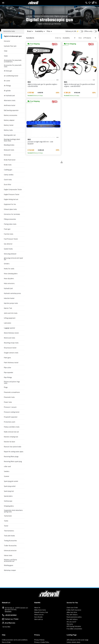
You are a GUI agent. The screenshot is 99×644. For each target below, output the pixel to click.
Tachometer (8, 516)
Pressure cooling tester (12, 412)
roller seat (7, 467)
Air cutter (7, 81)
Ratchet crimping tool (11, 437)
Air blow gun (8, 71)
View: (80, 38)
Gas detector (8, 244)
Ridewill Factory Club (41, 612)
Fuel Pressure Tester (11, 239)
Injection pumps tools (11, 303)
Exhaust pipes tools (10, 209)
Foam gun (7, 229)
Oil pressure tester (10, 348)
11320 (6, 56)
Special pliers (8, 496)
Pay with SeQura (72, 615)
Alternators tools (10, 101)
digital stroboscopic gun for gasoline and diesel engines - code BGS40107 (79, 85)
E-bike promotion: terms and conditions (15, 640)
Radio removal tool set (11, 432)
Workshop (37, 16)
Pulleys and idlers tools (12, 427)
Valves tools (8, 556)
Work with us (39, 619)
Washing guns (9, 565)
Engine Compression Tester (13, 190)
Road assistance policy (74, 617)
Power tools (8, 402)
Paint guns (7, 358)
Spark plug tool (9, 491)
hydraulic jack (8, 288)
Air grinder (7, 91)
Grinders (7, 264)
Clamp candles (9, 175)
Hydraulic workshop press (12, 293)
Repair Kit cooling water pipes (14, 452)
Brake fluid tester (10, 160)
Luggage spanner (10, 328)
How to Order (6, 642)
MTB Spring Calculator (74, 626)
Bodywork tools (9, 150)
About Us (37, 608)
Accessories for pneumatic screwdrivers (13, 61)
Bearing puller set (10, 135)
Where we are (39, 615)
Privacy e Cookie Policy (42, 642)
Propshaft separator (11, 417)
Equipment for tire (10, 204)
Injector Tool (8, 308)
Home (30, 16)
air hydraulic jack (9, 96)
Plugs (6, 387)
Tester (6, 526)
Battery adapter (9, 120)
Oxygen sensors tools (11, 353)
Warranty (70, 624)
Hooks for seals (9, 269)
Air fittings (7, 86)
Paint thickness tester (11, 363)
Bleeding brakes (9, 145)
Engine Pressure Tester (12, 195)
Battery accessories (11, 115)
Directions (8, 611)
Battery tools (8, 130)
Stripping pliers (9, 506)
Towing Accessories (10, 541)
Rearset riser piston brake (13, 447)
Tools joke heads (9, 536)
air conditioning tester (11, 76)
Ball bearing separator (11, 110)
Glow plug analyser (10, 254)
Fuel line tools (9, 234)
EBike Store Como (40, 610)
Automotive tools (47, 16)
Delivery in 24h (71, 31)
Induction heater (9, 298)
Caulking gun (8, 170)
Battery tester (9, 125)
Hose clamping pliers (11, 274)
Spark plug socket (10, 486)
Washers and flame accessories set (10, 561)
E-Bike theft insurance (74, 610)
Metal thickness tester (11, 333)
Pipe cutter (8, 368)
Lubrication (8, 323)
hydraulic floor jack (10, 46)
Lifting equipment (10, 318)
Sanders (7, 471)
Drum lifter (8, 185)
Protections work (10, 422)
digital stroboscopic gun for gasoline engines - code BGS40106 (43, 85)
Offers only (88, 31)
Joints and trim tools (11, 313)
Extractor (7, 41)
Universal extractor (10, 551)
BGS (29, 82)
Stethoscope (8, 501)
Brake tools (8, 165)
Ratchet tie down (9, 442)
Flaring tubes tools (10, 224)
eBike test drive (72, 612)
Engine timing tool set (11, 199)
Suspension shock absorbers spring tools (13, 511)
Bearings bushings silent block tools (12, 140)
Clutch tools (8, 180)
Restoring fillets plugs (11, 457)
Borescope (7, 155)
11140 (6, 51)
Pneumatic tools (9, 397)
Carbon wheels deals (73, 642)
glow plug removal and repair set (13, 259)
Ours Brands (38, 617)
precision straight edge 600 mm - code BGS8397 (40, 143)
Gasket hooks (8, 249)
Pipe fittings (8, 377)
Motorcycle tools (9, 338)
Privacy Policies (39, 640)
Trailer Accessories (10, 546)
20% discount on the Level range (77, 640)
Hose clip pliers (9, 279)
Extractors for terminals (12, 214)
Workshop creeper (10, 570)
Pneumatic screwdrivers (12, 392)
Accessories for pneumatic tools (13, 66)
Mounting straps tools (11, 343)
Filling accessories (10, 219)
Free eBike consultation (74, 629)
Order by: (58, 38)
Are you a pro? (71, 622)
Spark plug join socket (11, 481)
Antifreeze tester (10, 105)
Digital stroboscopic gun (63, 16)
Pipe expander (9, 373)
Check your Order (72, 608)
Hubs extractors (9, 284)
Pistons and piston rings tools (12, 382)
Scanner (7, 476)
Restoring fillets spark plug (13, 462)
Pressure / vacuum (10, 407)
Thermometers (9, 531)
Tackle (6, 521)
